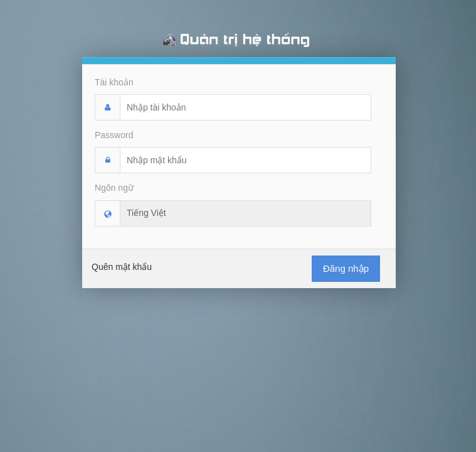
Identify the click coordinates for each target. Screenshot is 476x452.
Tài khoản (114, 82)
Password (114, 135)
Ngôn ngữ (114, 188)
